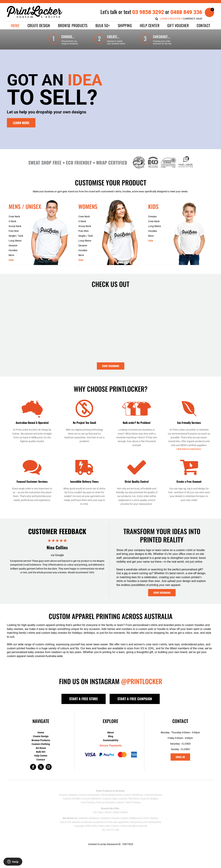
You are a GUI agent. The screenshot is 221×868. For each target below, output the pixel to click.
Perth (146, 818)
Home (41, 732)
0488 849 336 (186, 12)
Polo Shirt (14, 231)
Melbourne (136, 818)
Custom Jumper (68, 795)
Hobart (125, 818)
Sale (11, 260)
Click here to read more (189, 449)
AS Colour (98, 812)
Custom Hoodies (72, 799)
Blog (111, 736)
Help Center (41, 756)
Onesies (152, 216)
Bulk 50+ (41, 752)
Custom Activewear (89, 795)
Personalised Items (112, 795)
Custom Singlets (150, 799)
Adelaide (83, 818)
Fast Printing (88, 802)
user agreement (121, 822)
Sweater (13, 245)
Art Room (41, 748)
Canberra (105, 818)
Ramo (108, 812)
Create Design (41, 736)
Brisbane (94, 818)
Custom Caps (110, 799)
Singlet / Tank (16, 236)
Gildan (117, 812)
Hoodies (13, 250)
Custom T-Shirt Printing (128, 802)
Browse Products (41, 740)
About (110, 732)
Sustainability (111, 740)
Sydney (154, 818)
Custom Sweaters (92, 799)
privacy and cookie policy (148, 822)
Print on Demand (105, 802)
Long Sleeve (15, 241)
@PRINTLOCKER (142, 681)
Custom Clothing (41, 744)
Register (175, 19)
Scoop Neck (15, 226)
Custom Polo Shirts (129, 799)
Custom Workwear (133, 795)
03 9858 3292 (148, 12)
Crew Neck (14, 216)
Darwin (116, 818)
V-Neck (12, 221)
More (11, 255)
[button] (39, 25)
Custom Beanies (153, 795)
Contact (41, 760)
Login (164, 19)
